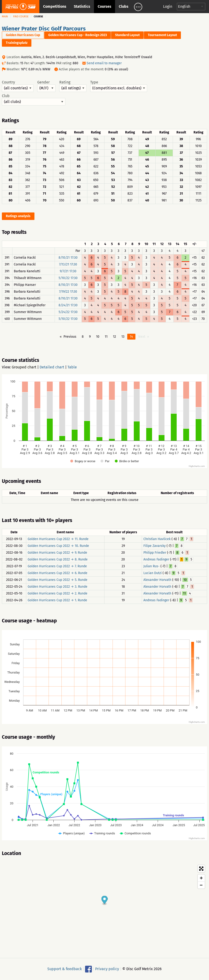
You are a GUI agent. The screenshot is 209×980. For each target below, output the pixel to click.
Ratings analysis (18, 216)
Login (168, 6)
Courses (104, 6)
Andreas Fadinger (156, 559)
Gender (46, 86)
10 (98, 337)
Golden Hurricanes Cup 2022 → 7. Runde (57, 566)
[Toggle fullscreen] (201, 869)
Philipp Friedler (155, 553)
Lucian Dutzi (153, 573)
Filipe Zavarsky (155, 546)
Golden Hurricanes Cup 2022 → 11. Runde (58, 539)
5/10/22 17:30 (68, 278)
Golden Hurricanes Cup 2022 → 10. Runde (58, 546)
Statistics (82, 6)
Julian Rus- (151, 566)
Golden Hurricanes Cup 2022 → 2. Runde (58, 593)
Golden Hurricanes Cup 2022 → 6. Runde (58, 573)
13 (123, 337)
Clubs (124, 6)
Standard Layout (127, 35)
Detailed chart (52, 367)
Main (5, 17)
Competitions (55, 6)
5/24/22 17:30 (68, 312)
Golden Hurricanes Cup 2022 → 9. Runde (57, 553)
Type (119, 86)
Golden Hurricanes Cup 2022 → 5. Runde (58, 580)
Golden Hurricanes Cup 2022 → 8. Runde (58, 559)
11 (106, 337)
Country (18, 86)
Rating (73, 86)
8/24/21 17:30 (68, 305)
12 (114, 337)
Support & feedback (65, 969)
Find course (21, 17)
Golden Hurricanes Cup (23, 35)
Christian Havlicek (157, 539)
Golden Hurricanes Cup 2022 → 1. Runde (57, 600)
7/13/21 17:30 (68, 264)
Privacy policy (107, 969)
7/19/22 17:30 (68, 292)
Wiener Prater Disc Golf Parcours (44, 29)
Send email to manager (104, 63)
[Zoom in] (201, 878)
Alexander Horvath (157, 580)
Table (72, 367)
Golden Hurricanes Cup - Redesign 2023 (78, 35)
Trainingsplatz (17, 43)
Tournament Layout (162, 35)
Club (34, 100)
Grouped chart (24, 367)
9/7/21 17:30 (68, 271)
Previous (70, 337)
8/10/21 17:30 (68, 258)
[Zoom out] (201, 885)
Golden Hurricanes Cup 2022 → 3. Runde (58, 587)
